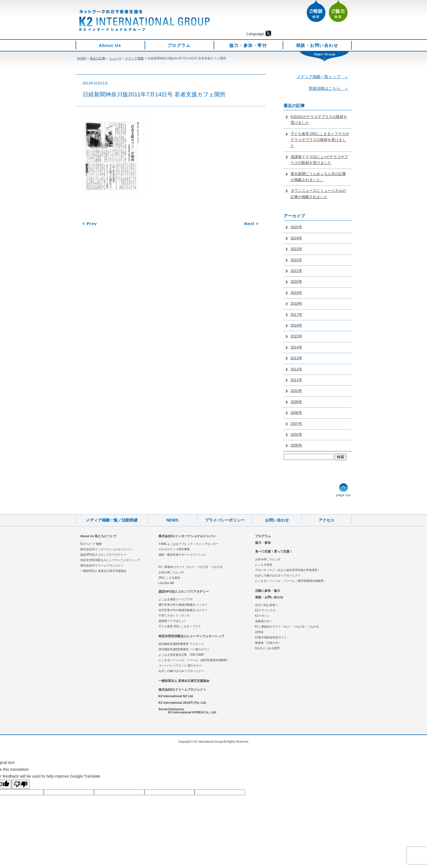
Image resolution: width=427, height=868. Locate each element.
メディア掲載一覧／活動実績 (112, 520)
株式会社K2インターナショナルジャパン (106, 549)
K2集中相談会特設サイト (271, 637)
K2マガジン (263, 616)
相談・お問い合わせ (317, 45)
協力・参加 (263, 543)
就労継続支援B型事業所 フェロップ (181, 644)
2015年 (296, 336)
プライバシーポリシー (225, 520)
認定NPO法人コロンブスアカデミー (103, 555)
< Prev (90, 224)
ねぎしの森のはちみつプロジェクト (181, 671)
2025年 (296, 227)
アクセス (326, 520)
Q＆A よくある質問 (267, 648)
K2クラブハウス (265, 610)
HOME (82, 58)
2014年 (296, 347)
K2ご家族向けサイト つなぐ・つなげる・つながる (190, 567)
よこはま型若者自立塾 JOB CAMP (181, 655)
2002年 (296, 435)
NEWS (172, 520)
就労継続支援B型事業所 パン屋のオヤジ (184, 649)
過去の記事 (98, 58)
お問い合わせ (277, 520)
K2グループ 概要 (91, 544)
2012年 (296, 369)
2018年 (296, 304)
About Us (110, 45)
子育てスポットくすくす (174, 615)
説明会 (259, 632)
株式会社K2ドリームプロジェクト (102, 565)
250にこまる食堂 (169, 578)
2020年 (296, 282)
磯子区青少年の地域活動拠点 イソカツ (183, 605)
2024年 (296, 238)
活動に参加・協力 (268, 591)
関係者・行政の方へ (268, 643)
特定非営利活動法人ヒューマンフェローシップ (110, 560)
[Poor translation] (21, 784)
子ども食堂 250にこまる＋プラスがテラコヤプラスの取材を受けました (320, 140)
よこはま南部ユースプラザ (176, 599)
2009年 (296, 402)
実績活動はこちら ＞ (328, 88)
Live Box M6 (166, 583)
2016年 (296, 325)
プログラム (179, 45)
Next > (252, 224)
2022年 (296, 260)
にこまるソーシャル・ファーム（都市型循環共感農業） (194, 660)
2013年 (296, 358)
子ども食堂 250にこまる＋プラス (180, 626)
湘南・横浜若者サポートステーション (183, 555)
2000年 (296, 445)
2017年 (296, 315)
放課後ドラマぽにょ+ (172, 621)
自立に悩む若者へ (266, 605)
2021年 (296, 271)
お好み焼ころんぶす (171, 572)
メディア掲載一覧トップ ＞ (322, 77)
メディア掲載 (134, 58)
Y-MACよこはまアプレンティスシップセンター (188, 544)
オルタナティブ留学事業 (174, 549)
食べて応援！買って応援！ (274, 551)
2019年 (296, 293)
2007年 (296, 424)
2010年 (296, 391)
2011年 (296, 380)
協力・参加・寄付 (248, 45)
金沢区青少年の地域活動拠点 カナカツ (183, 610)
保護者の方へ (264, 621)
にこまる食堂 (264, 565)
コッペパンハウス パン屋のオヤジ (180, 665)
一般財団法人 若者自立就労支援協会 (104, 571)
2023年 (296, 249)
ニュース (115, 58)
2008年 (296, 413)
